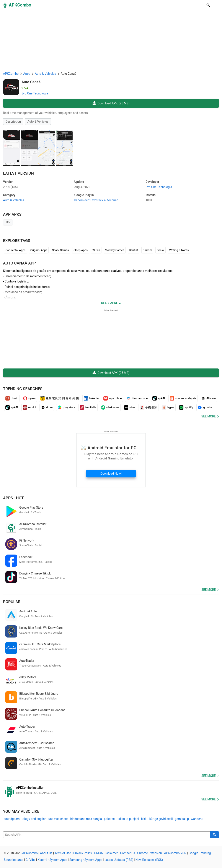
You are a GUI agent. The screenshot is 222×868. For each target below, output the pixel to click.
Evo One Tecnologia (35, 93)
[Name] (107, 835)
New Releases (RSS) (149, 860)
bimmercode (137, 398)
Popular (12, 602)
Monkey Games (115, 250)
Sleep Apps (81, 250)
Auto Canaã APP (19, 263)
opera (29, 398)
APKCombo (11, 74)
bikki (144, 819)
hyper (168, 407)
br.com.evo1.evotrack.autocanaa (96, 200)
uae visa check (58, 819)
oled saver (110, 407)
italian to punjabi (128, 819)
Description (13, 122)
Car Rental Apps (16, 250)
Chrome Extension (150, 853)
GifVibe (30, 860)
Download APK (111, 103)
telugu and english (34, 819)
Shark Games (60, 250)
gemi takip (182, 819)
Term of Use (63, 853)
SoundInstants (14, 860)
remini (29, 407)
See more (209, 416)
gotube (205, 407)
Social (161, 250)
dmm (47, 407)
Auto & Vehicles (38, 122)
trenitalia (88, 407)
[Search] (215, 835)
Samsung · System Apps (86, 860)
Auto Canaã (31, 82)
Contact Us (128, 853)
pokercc (109, 819)
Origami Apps (39, 250)
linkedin (91, 398)
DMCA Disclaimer (106, 853)
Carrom (147, 250)
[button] (208, 5)
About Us (46, 853)
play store (66, 407)
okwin (12, 398)
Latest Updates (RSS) (119, 860)
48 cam (208, 398)
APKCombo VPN (175, 853)
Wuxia (96, 250)
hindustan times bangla (86, 819)
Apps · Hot (13, 498)
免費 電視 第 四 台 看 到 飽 (60, 398)
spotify (186, 407)
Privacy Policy (83, 853)
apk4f (159, 398)
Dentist (133, 250)
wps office (113, 398)
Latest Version (18, 173)
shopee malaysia (183, 398)
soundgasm (12, 819)
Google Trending (200, 853)
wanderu (197, 819)
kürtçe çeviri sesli (161, 819)
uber (130, 407)
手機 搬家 (149, 407)
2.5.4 (10, 187)
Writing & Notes (179, 250)
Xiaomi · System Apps (52, 860)
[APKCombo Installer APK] (111, 790)
